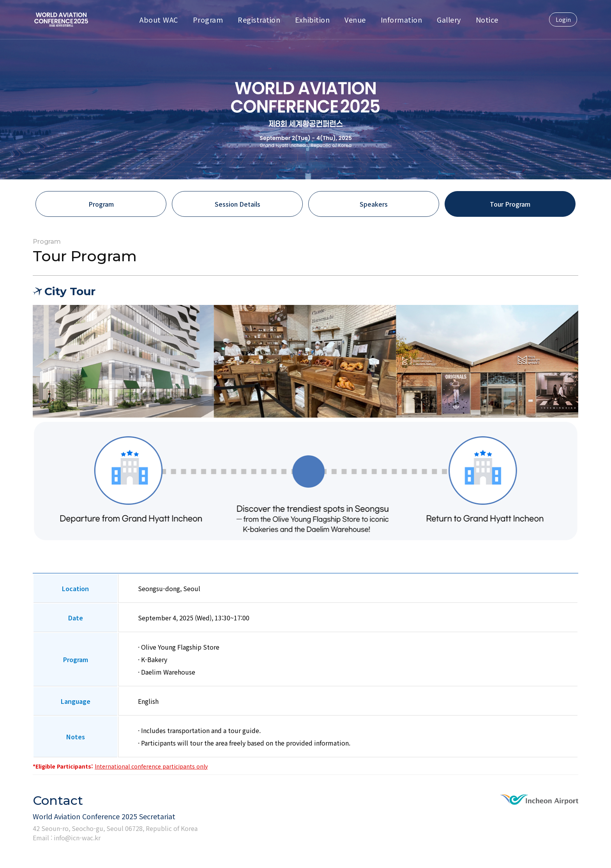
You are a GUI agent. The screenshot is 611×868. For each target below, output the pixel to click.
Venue (355, 19)
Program (208, 19)
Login (563, 19)
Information (402, 19)
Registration (259, 19)
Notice (487, 19)
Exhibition (312, 19)
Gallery (449, 19)
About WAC (159, 19)
